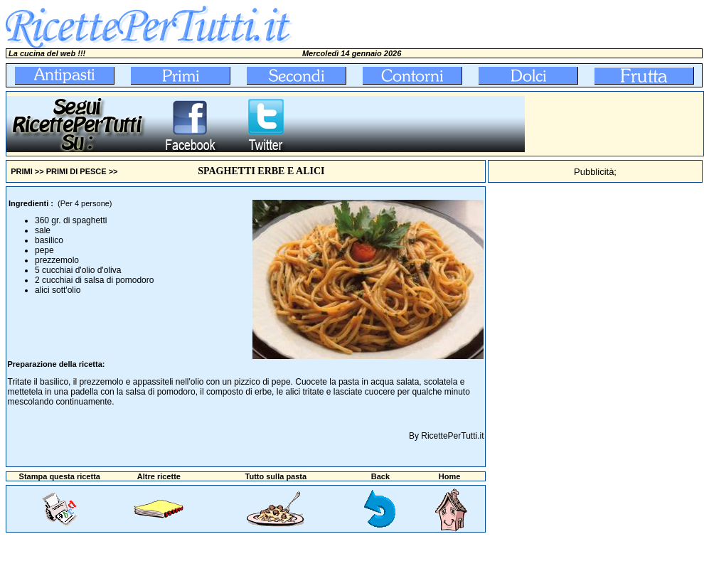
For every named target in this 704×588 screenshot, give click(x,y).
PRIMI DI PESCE (76, 171)
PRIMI (22, 171)
